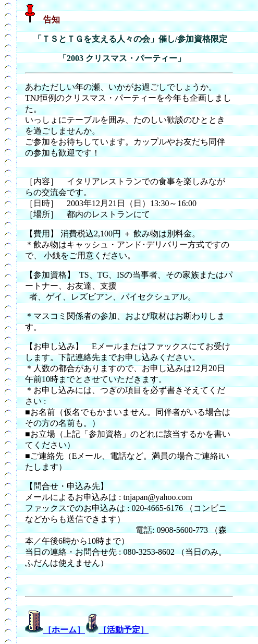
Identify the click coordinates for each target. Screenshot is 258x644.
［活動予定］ (124, 630)
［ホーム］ (64, 630)
